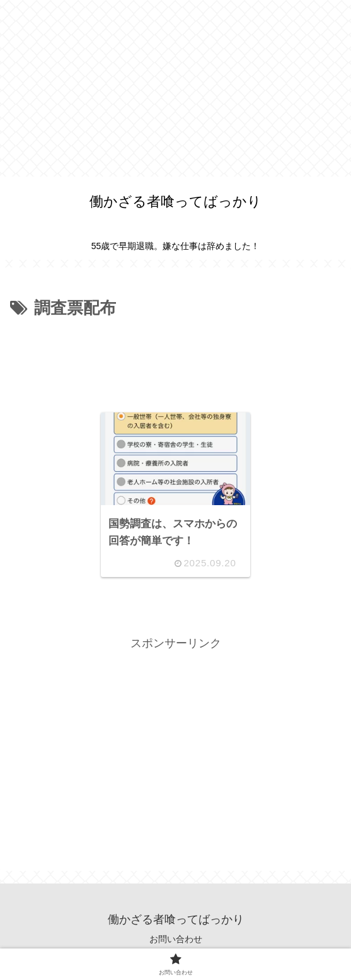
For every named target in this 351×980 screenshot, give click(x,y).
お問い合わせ (176, 939)
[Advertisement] (175, 88)
